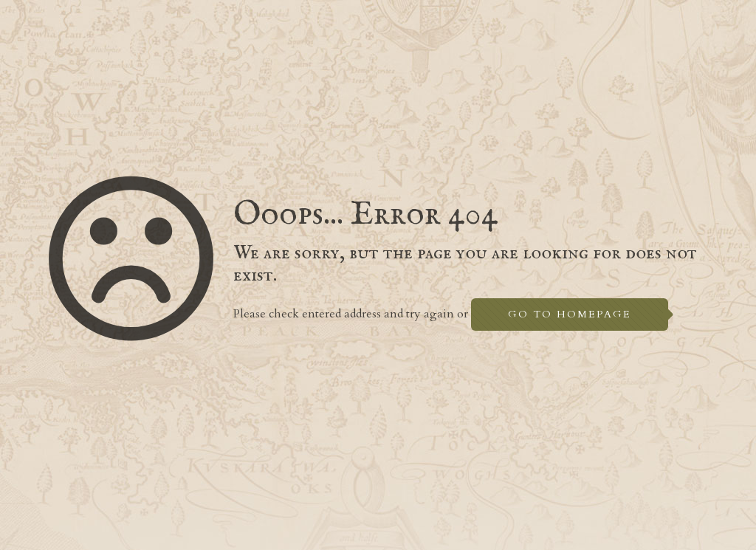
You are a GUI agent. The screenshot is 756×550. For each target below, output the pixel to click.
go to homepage (570, 314)
